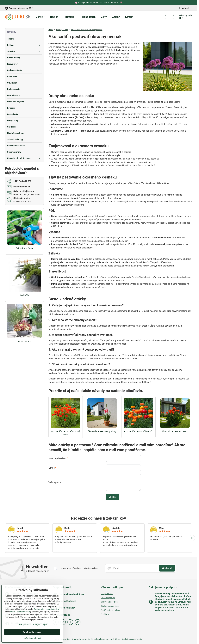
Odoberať (167, 568)
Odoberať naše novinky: (38, 571)
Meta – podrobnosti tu (20, 612)
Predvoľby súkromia (81, 639)
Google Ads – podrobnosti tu (46, 609)
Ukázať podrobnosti (32, 638)
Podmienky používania (132, 639)
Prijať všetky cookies (32, 632)
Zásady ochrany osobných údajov (106, 639)
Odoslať (113, 497)
